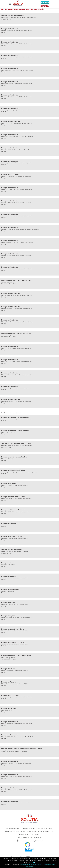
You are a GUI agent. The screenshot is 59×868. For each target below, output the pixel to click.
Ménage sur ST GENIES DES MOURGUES (15, 417)
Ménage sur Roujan (8, 669)
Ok (34, 862)
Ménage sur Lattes (8, 563)
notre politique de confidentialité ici (30, 864)
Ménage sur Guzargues (10, 735)
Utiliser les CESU (10, 831)
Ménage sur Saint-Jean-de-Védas (13, 470)
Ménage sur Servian (8, 603)
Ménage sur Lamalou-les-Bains (13, 629)
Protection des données (23, 831)
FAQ (19, 829)
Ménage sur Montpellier (10, 29)
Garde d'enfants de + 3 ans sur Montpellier (17, 280)
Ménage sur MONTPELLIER (11, 121)
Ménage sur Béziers (8, 576)
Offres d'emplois (34, 834)
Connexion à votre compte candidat (29, 840)
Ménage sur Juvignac (9, 708)
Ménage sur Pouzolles (9, 682)
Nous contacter (24, 834)
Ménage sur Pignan (8, 616)
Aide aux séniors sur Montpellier (13, 16)
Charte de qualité (26, 829)
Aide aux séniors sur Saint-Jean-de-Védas (16, 444)
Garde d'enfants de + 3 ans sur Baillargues (16, 656)
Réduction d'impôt (46, 829)
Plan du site (36, 829)
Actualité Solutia (48, 831)
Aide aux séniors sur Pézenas (12, 550)
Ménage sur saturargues (10, 589)
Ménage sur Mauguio (9, 523)
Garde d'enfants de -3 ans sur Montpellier (16, 333)
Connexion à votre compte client (30, 837)
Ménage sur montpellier (10, 174)
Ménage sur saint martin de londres (14, 457)
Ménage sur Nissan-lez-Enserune (13, 510)
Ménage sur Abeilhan (9, 483)
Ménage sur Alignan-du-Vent (12, 536)
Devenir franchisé (37, 831)
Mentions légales (11, 829)
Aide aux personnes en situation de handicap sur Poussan (22, 748)
